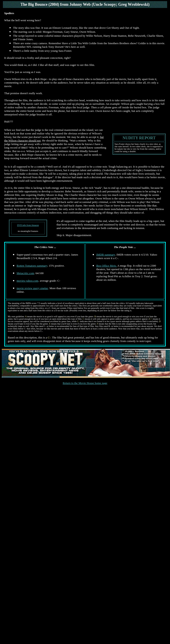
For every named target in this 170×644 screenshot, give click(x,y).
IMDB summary (106, 255)
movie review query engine (32, 288)
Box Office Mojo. (107, 266)
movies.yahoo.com (27, 281)
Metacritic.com (25, 273)
